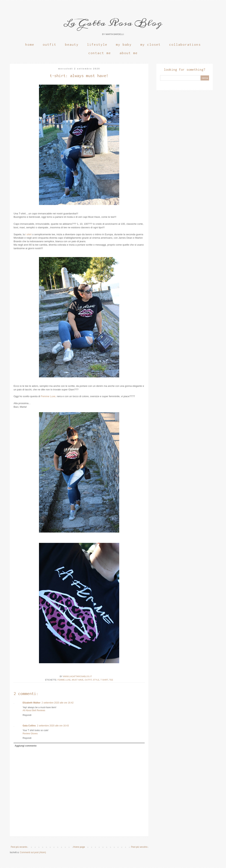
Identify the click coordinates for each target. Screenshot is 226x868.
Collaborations (185, 44)
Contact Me (100, 53)
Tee (111, 680)
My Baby (124, 44)
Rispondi (27, 715)
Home (30, 44)
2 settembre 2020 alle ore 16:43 (53, 726)
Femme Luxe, (48, 396)
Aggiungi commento (26, 746)
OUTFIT (88, 680)
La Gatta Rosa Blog (113, 23)
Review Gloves (30, 734)
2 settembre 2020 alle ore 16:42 (58, 703)
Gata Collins (29, 726)
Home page (79, 847)
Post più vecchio (139, 847)
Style (96, 680)
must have (78, 680)
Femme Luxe (64, 680)
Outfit (50, 44)
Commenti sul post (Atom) (33, 852)
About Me (129, 53)
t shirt (28, 234)
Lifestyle (97, 44)
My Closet (150, 44)
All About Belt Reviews (34, 710)
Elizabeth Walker (32, 703)
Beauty (72, 44)
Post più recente (19, 847)
